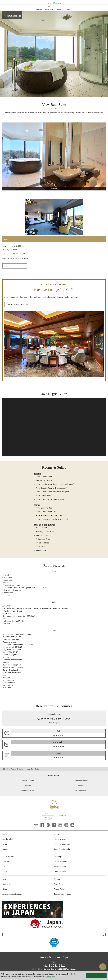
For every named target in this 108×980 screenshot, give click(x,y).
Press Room (59, 884)
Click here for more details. (16, 305)
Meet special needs (80, 781)
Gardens (6, 849)
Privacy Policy (59, 889)
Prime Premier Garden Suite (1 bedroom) (51, 515)
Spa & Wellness (8, 857)
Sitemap (57, 879)
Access (57, 834)
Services (80, 786)
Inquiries (8, 266)
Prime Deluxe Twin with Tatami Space (50, 499)
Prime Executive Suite (44, 508)
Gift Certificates (80, 791)
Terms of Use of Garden (63, 894)
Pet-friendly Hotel (28, 791)
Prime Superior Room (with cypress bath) (51, 488)
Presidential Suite (43, 543)
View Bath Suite (42, 535)
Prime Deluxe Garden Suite (46, 512)
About (5, 834)
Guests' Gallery (60, 872)
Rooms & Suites (17, 769)
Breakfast (28, 786)
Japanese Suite (42, 528)
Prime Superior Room (44, 477)
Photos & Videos (60, 862)
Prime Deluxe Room (43, 496)
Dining (5, 844)
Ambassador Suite (43, 539)
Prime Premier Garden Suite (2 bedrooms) (52, 519)
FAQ (4, 879)
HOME (5, 769)
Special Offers (8, 839)
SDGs (5, 867)
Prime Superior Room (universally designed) (53, 492)
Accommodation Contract (12, 894)
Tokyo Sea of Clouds (62, 849)
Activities (6, 862)
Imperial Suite (41, 550)
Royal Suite (40, 547)
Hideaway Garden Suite (45, 532)
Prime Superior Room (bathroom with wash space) (55, 484)
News (5, 889)
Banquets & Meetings (62, 844)
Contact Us (7, 884)
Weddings (58, 857)
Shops (5, 872)
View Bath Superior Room (46, 480)
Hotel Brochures (60, 867)
